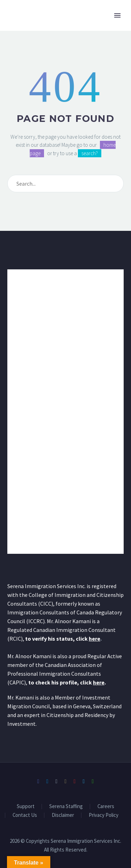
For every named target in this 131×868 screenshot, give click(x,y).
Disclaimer (63, 815)
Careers (106, 807)
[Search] (65, 184)
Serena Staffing (66, 807)
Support (26, 807)
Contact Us (25, 815)
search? (90, 153)
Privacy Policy (104, 815)
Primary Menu (117, 15)
